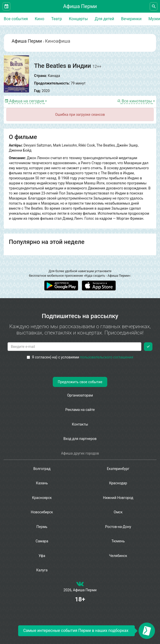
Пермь (42, 527)
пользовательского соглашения (107, 357)
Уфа (42, 556)
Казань (42, 483)
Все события (16, 19)
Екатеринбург (118, 469)
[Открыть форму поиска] (154, 6)
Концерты (78, 19)
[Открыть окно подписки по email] (147, 631)
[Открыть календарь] (6, 6)
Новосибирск (42, 512)
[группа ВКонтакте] (80, 585)
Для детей (104, 19)
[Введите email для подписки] (74, 347)
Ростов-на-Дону (118, 527)
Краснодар (118, 483)
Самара (42, 541)
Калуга (42, 570)
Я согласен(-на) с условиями (80, 357)
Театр (57, 19)
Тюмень (118, 541)
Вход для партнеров (80, 439)
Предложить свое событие (80, 382)
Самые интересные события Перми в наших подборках (76, 631)
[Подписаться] (148, 347)
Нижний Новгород (118, 498)
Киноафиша (58, 41)
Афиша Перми (80, 6)
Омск (118, 512)
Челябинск (118, 556)
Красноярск (42, 498)
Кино (40, 19)
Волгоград (42, 469)
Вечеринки (131, 19)
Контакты (80, 424)
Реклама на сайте (80, 410)
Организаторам (80, 395)
